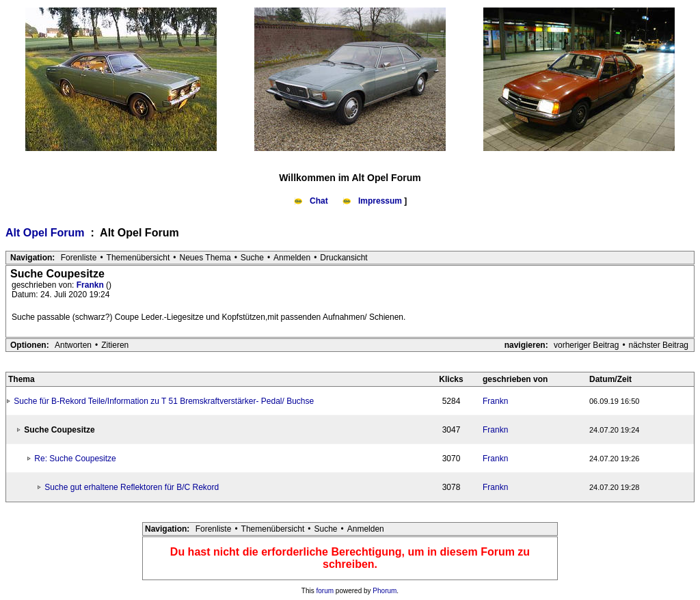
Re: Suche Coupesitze (75, 459)
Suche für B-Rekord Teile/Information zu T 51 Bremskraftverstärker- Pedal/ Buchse (164, 401)
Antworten (73, 345)
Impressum (373, 201)
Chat (312, 201)
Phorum (385, 591)
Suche (252, 258)
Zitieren (115, 345)
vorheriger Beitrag (586, 345)
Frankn (91, 285)
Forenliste (79, 258)
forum (325, 591)
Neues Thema (205, 258)
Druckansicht (344, 258)
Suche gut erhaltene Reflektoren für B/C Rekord (132, 487)
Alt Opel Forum (46, 233)
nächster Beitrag (659, 345)
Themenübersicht (138, 258)
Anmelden (292, 258)
